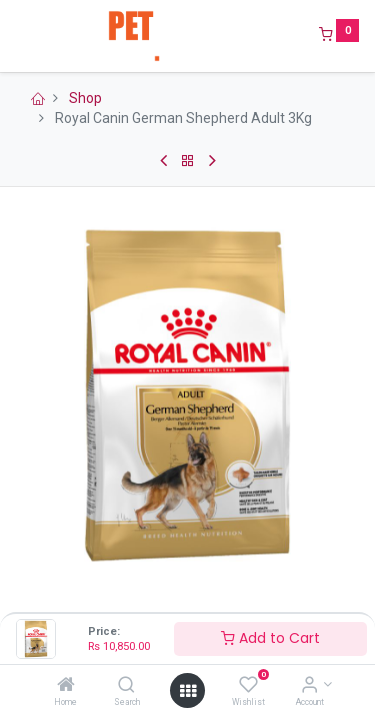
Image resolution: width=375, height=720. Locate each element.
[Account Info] (309, 686)
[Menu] (17, 36)
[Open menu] (188, 691)
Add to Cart (270, 638)
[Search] (126, 686)
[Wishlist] (248, 686)
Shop (85, 98)
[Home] (66, 686)
